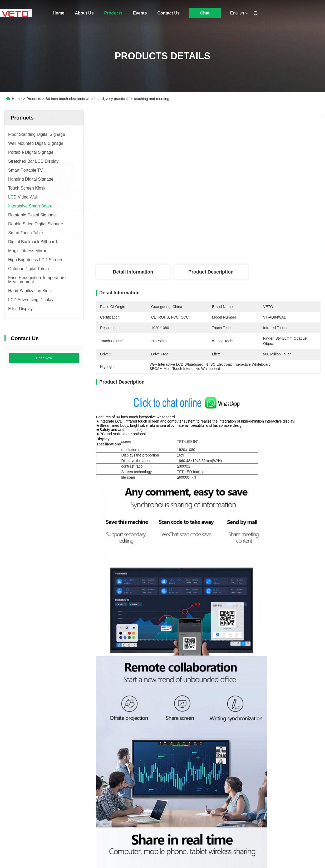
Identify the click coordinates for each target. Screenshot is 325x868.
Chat (205, 13)
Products (113, 13)
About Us (84, 13)
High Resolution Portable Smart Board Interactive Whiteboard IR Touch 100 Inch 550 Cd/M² (198, 680)
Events (140, 13)
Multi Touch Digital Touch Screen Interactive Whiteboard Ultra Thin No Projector (283, 680)
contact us (233, 823)
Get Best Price (236, 247)
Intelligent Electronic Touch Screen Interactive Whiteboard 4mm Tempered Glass (120, 680)
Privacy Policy (34, 857)
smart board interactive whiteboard (199, 541)
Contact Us (168, 13)
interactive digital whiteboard (135, 541)
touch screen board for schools (267, 541)
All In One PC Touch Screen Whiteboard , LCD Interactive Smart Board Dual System (40, 680)
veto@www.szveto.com (125, 811)
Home (58, 13)
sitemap (56, 857)
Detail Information (133, 272)
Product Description (211, 272)
